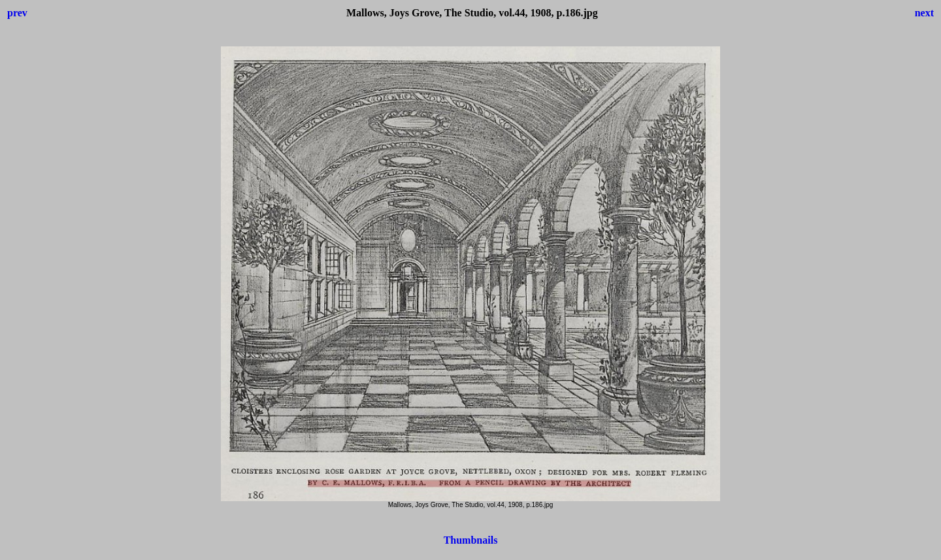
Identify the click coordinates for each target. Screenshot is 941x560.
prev (17, 13)
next (924, 13)
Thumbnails (471, 540)
